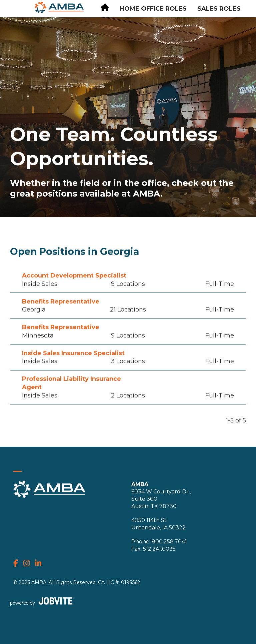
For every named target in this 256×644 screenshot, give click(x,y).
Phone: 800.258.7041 (159, 542)
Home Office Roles (153, 9)
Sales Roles (219, 9)
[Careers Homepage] (105, 8)
